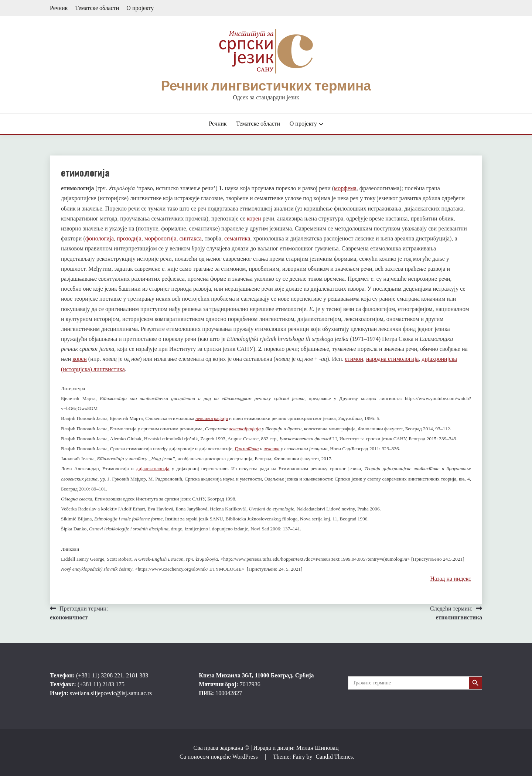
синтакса (191, 238)
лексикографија (212, 418)
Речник (59, 8)
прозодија (129, 238)
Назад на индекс (451, 579)
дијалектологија (153, 469)
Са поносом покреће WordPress (219, 757)
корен (254, 218)
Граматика (247, 449)
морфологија (161, 238)
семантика (237, 238)
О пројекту (140, 8)
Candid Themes (334, 757)
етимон (354, 359)
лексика (272, 449)
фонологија (100, 238)
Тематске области (97, 8)
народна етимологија (392, 359)
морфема (345, 188)
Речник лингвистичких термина (266, 86)
